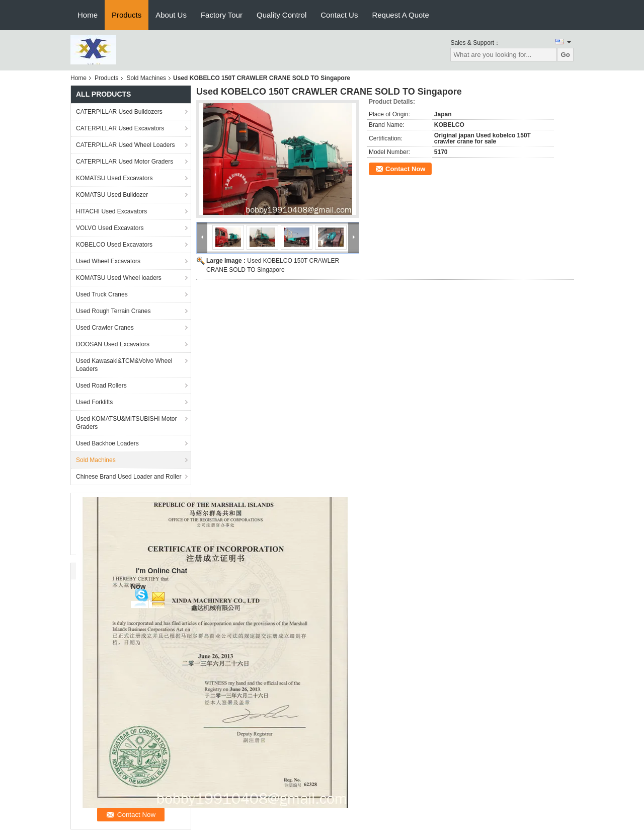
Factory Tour (222, 15)
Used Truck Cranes (102, 294)
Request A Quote (400, 15)
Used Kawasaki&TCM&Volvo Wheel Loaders (124, 365)
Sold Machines (146, 78)
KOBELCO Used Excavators (114, 245)
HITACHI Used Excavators (111, 211)
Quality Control (281, 15)
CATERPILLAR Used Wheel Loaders (126, 145)
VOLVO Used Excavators (110, 228)
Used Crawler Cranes (105, 328)
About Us (171, 15)
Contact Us (339, 15)
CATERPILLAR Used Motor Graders (125, 162)
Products (127, 15)
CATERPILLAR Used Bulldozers (119, 112)
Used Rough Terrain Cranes (113, 311)
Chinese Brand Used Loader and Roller (129, 477)
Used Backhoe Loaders (107, 443)
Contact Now (405, 169)
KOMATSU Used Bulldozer (112, 195)
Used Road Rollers (101, 386)
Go (565, 55)
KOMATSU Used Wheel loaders (119, 278)
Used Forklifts (94, 402)
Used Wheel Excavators (108, 261)
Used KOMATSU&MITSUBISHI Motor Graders (126, 423)
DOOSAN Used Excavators (113, 344)
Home (88, 15)
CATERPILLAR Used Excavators (120, 128)
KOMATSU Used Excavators (114, 178)
